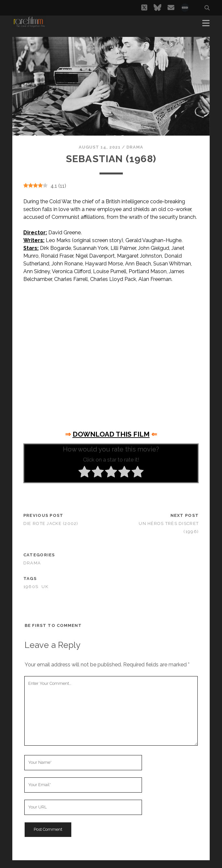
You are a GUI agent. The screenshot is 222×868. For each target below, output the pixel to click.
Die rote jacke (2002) (51, 523)
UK (45, 587)
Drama (135, 147)
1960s (31, 587)
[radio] (84, 473)
